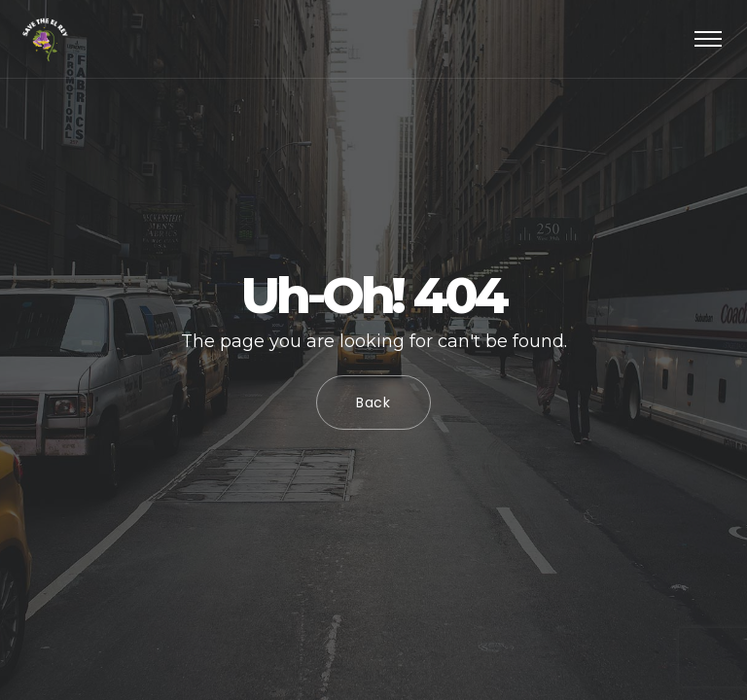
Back (373, 402)
